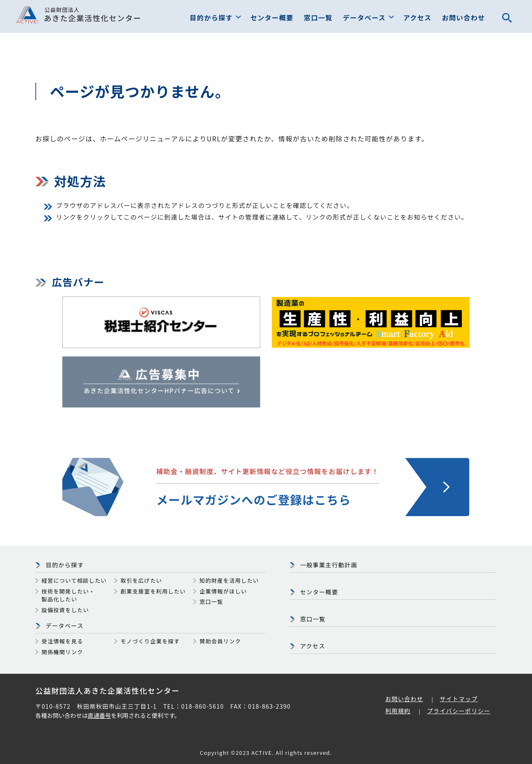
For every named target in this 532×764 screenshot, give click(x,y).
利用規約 (398, 711)
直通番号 (99, 715)
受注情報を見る (62, 641)
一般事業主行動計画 (329, 565)
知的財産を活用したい (229, 580)
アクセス (417, 17)
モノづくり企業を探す (150, 641)
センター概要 (272, 17)
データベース (364, 17)
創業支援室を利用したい (153, 591)
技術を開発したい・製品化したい (68, 595)
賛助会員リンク (220, 641)
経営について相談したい (74, 580)
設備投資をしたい (65, 610)
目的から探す (212, 17)
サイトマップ (459, 699)
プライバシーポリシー (459, 711)
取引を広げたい (141, 580)
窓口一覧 (318, 17)
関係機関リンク (62, 652)
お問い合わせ (463, 17)
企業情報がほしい (223, 591)
